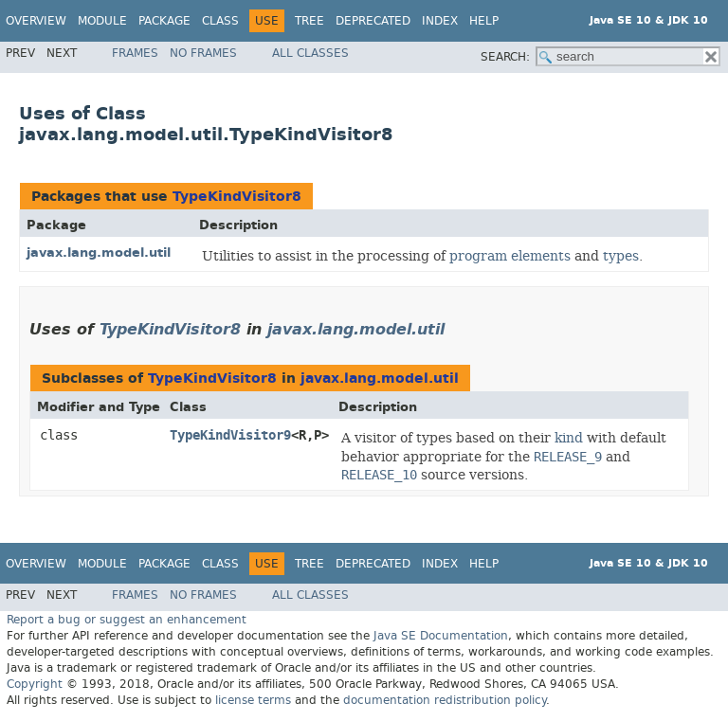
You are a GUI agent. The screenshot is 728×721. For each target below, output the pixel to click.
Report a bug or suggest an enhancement (127, 620)
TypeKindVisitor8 (237, 197)
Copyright (35, 684)
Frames (135, 53)
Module (102, 21)
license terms (253, 700)
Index (440, 21)
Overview (36, 21)
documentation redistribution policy (445, 700)
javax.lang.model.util (99, 252)
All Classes (310, 53)
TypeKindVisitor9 (230, 435)
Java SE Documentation (441, 636)
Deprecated (373, 21)
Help (484, 21)
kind (569, 438)
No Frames (203, 53)
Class (220, 21)
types (621, 256)
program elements (510, 256)
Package (164, 21)
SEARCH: (505, 57)
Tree (309, 21)
